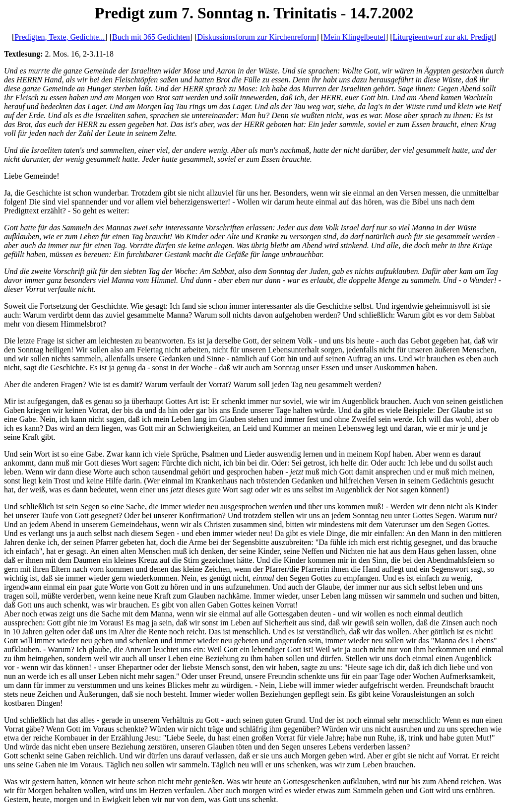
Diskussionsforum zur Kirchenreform (256, 37)
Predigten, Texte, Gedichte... (60, 37)
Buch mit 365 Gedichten (151, 37)
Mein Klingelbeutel (354, 37)
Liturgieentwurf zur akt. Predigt (443, 37)
